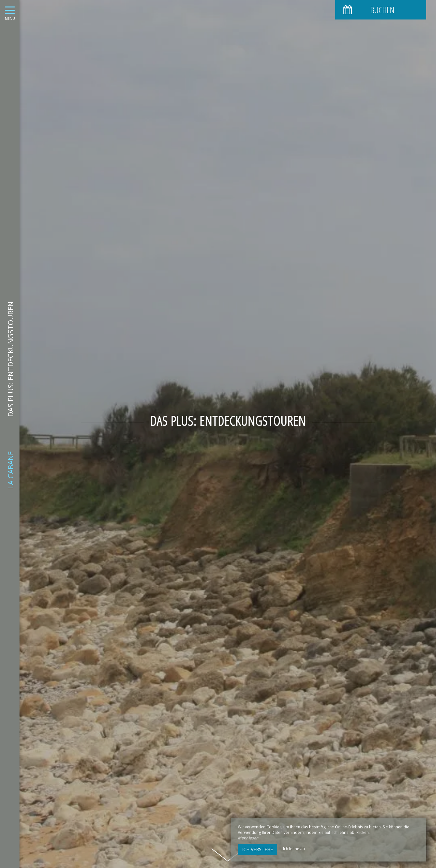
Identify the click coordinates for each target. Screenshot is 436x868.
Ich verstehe (257, 849)
